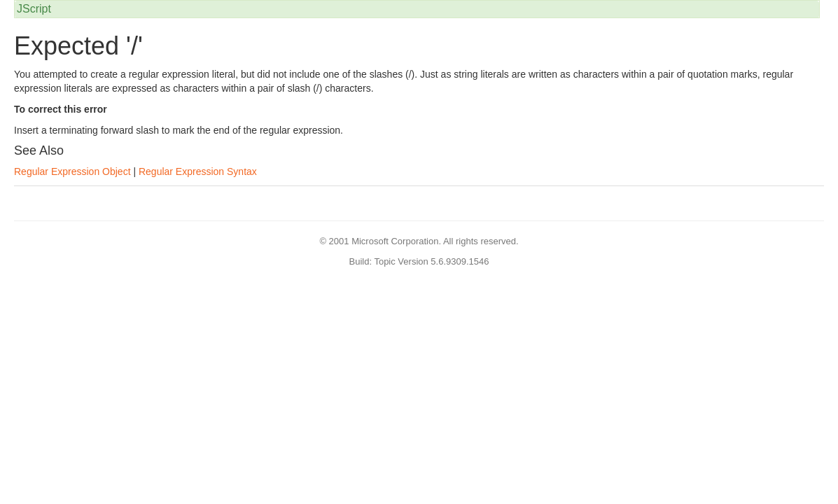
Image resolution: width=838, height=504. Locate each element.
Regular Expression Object (72, 171)
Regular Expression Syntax (198, 171)
